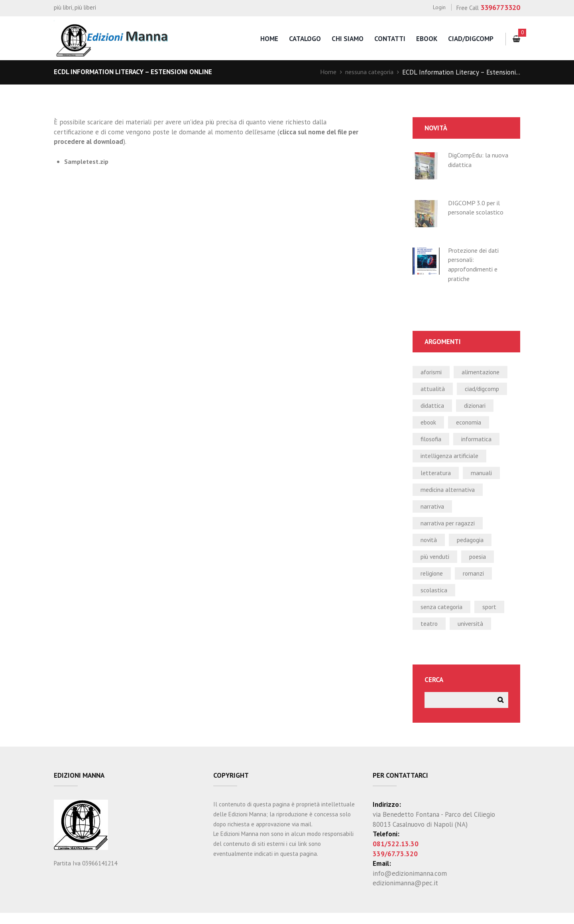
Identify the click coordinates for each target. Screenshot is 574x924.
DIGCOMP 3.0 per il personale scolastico (478, 208)
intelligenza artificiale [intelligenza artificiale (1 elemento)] (452, 459)
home (265, 39)
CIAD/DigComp (470, 39)
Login (439, 7)
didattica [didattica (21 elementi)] (433, 407)
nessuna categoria (368, 72)
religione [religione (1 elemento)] (433, 581)
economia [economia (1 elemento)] (473, 425)
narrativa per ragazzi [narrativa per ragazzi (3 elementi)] (450, 529)
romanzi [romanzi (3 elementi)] (478, 581)
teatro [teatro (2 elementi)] (430, 633)
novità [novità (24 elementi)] (430, 547)
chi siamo (345, 39)
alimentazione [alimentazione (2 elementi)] (485, 372)
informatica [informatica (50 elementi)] (480, 442)
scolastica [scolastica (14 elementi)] (435, 599)
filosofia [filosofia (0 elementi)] (432, 442)
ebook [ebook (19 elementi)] (430, 425)
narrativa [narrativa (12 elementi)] (433, 511)
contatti (388, 39)
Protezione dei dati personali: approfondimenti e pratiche (476, 264)
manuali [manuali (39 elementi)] (484, 477)
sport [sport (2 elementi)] (494, 616)
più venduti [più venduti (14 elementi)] (437, 564)
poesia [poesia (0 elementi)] (482, 564)
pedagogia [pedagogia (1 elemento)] (473, 547)
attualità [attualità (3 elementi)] (433, 390)
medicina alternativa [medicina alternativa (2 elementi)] (450, 494)
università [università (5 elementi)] (473, 633)
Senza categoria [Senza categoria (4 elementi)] (443, 616)
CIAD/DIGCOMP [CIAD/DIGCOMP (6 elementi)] (485, 390)
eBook (426, 39)
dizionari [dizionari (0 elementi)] (478, 407)
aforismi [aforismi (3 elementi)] (432, 372)
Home (324, 72)
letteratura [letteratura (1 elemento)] (436, 477)
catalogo (301, 39)
